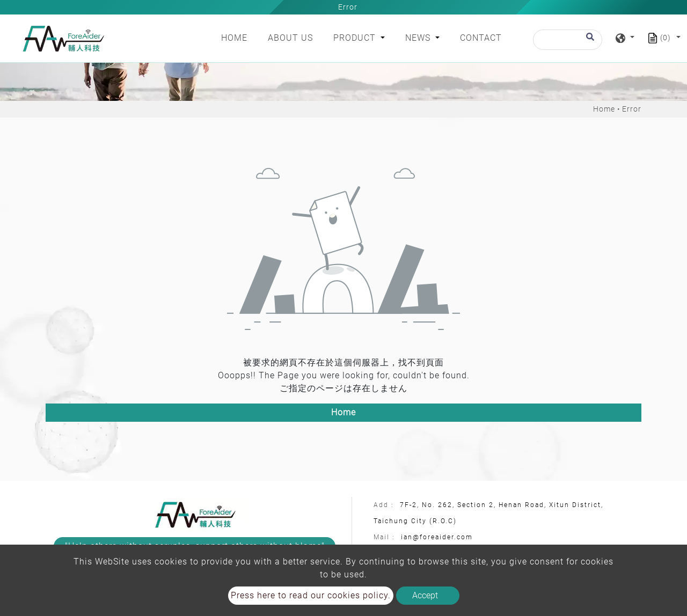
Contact (481, 38)
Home (236, 37)
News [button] (419, 38)
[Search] (568, 40)
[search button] (589, 42)
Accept (425, 595)
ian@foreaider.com (437, 537)
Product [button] (356, 38)
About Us (290, 38)
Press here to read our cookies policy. (311, 595)
